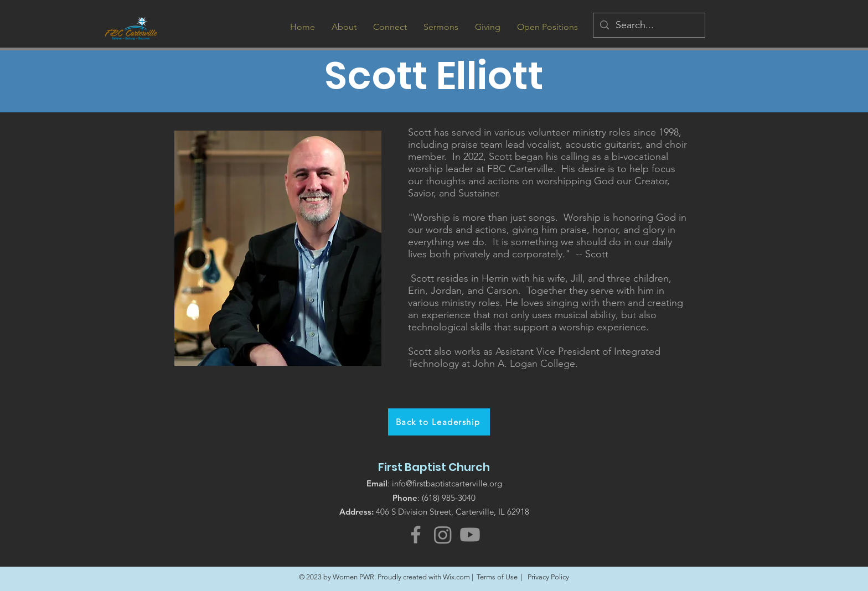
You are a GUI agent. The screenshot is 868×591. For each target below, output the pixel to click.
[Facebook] (416, 535)
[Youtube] (470, 535)
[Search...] (649, 25)
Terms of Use (497, 577)
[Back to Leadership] (439, 422)
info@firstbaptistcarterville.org (447, 483)
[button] (344, 27)
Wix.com (456, 577)
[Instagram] (443, 535)
